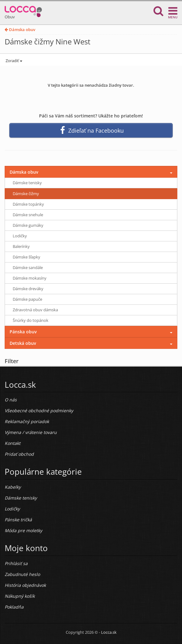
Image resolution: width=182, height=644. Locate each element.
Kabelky (13, 487)
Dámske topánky (28, 204)
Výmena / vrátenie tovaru (31, 432)
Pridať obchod (19, 454)
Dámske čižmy (26, 194)
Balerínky (21, 246)
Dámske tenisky (27, 183)
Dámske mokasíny (30, 278)
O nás (11, 400)
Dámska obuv (20, 30)
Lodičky (20, 236)
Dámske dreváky (28, 289)
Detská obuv (23, 343)
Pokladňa (14, 607)
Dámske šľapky (27, 257)
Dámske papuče (27, 299)
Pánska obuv (23, 332)
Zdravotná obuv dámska (35, 310)
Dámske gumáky (28, 225)
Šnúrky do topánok (31, 320)
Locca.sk (109, 632)
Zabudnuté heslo (22, 574)
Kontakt (13, 443)
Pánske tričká (18, 520)
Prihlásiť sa (16, 563)
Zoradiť (13, 61)
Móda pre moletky (23, 530)
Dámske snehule (28, 215)
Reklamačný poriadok (27, 421)
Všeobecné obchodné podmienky (39, 411)
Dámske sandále (28, 267)
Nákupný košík (20, 596)
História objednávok (25, 585)
